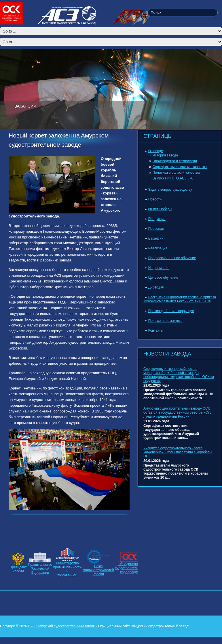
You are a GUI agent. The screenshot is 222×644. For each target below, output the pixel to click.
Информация (159, 268)
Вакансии (156, 238)
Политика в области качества (176, 173)
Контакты (156, 330)
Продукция (157, 219)
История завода (165, 155)
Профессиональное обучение (172, 258)
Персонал (156, 229)
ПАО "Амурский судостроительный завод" (61, 626)
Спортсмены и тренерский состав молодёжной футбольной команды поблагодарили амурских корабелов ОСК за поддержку (179, 375)
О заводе (156, 151)
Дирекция (156, 287)
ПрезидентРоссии (18, 569)
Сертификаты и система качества (180, 167)
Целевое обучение (163, 278)
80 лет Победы (160, 209)
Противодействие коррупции (171, 311)
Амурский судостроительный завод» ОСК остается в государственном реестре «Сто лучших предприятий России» (177, 412)
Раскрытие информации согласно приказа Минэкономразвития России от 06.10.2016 (180, 299)
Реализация (158, 248)
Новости (155, 199)
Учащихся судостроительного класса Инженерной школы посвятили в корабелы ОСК (178, 452)
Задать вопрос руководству (170, 190)
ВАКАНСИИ (25, 106)
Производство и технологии (175, 161)
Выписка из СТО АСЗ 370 (173, 178)
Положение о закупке (165, 321)
